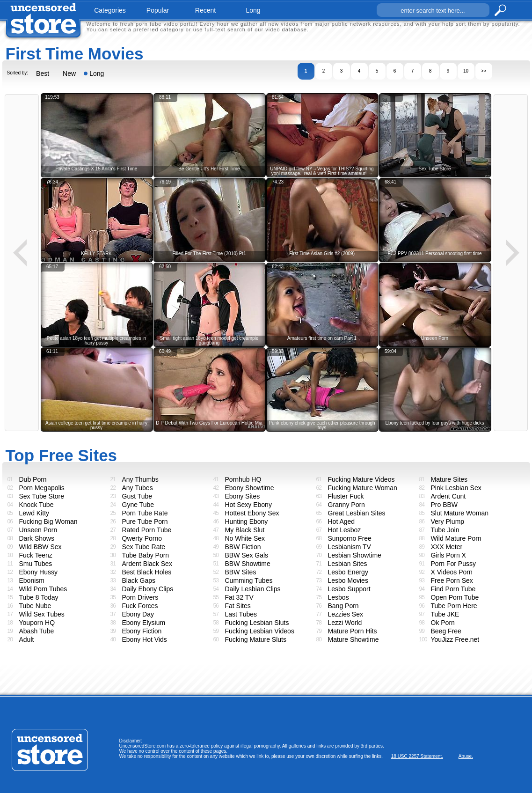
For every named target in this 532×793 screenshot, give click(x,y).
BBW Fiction (243, 547)
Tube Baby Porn (146, 555)
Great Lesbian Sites (357, 513)
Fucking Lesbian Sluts (257, 623)
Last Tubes (241, 614)
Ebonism (32, 580)
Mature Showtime (353, 639)
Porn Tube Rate (145, 513)
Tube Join (445, 530)
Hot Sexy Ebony (248, 505)
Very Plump (448, 521)
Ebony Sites (243, 496)
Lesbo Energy (348, 572)
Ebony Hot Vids (145, 639)
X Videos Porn (452, 572)
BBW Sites (241, 572)
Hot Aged (342, 521)
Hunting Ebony (247, 521)
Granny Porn (346, 505)
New (69, 73)
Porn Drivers (140, 597)
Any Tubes (138, 488)
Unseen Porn (38, 530)
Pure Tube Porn (145, 521)
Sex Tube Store (42, 496)
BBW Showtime (248, 564)
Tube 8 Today (39, 597)
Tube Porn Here (454, 606)
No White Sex (245, 538)
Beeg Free (446, 631)
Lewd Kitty (34, 513)
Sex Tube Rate (144, 547)
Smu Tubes (36, 564)
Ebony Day (138, 614)
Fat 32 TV (239, 597)
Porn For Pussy (453, 564)
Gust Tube (137, 496)
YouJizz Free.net (455, 639)
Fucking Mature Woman (363, 488)
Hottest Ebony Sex (252, 513)
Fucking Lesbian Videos (260, 631)
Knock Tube (36, 505)
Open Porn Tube (455, 597)
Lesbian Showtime (355, 555)
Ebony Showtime (250, 488)
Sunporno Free (350, 538)
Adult (27, 639)
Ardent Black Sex (147, 564)
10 (466, 71)
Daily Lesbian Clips (253, 589)
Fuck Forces (140, 606)
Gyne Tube (138, 505)
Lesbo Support (349, 589)
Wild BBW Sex (40, 547)
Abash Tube (37, 631)
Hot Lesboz (345, 530)
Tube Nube (35, 606)
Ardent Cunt (448, 496)
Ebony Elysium (144, 623)
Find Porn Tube (453, 589)
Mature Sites (449, 479)
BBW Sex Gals (247, 555)
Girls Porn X (448, 555)
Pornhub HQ (243, 479)
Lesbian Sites (348, 564)
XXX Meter (447, 547)
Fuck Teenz (36, 555)
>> (484, 71)
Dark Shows (37, 538)
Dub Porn (33, 479)
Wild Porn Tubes (43, 589)
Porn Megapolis (42, 488)
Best (43, 73)
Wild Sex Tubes (42, 614)
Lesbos (339, 597)
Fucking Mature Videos (361, 479)
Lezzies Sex (346, 614)
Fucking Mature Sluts (256, 639)
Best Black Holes (147, 572)
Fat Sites (238, 606)
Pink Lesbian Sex (456, 488)
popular (158, 10)
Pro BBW (445, 505)
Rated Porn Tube (147, 530)
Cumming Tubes (249, 580)
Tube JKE (445, 614)
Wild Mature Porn (456, 538)
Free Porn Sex (452, 580)
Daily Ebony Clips (148, 589)
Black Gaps (139, 580)
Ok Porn (443, 623)
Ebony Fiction (142, 631)
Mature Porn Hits (353, 631)
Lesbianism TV (350, 547)
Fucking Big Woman (48, 521)
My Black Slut (245, 530)
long (253, 10)
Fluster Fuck (346, 496)
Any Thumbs (140, 479)
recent (205, 10)
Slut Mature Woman (460, 513)
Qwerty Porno (142, 538)
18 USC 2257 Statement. (417, 756)
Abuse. (466, 756)
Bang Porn (343, 606)
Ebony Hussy (38, 572)
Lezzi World (345, 623)
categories (110, 10)
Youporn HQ (37, 623)
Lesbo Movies (348, 580)
